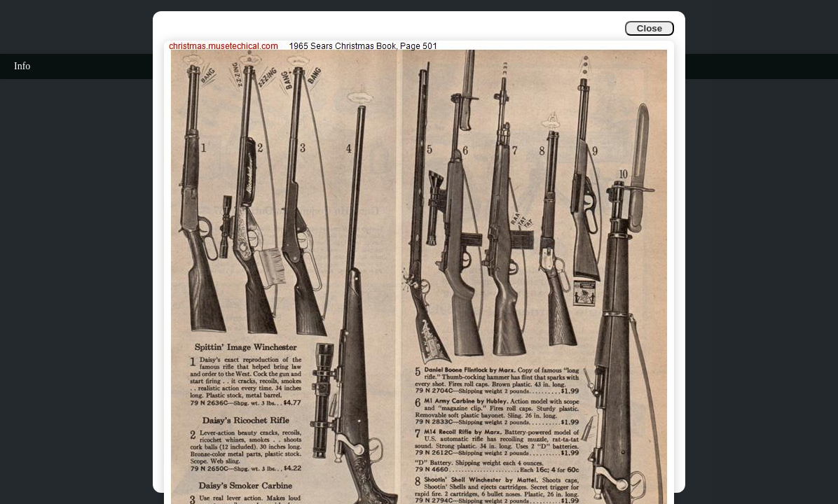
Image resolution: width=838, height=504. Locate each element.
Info (22, 66)
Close (650, 28)
